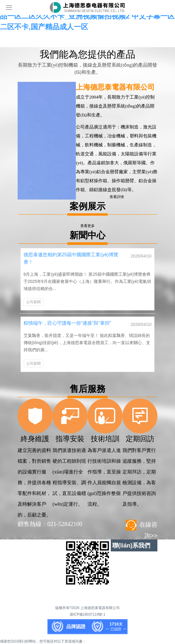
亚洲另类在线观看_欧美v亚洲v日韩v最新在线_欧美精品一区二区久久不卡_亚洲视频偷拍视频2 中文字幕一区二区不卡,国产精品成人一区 (87, 16)
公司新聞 (33, 302)
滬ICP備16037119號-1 (87, 614)
